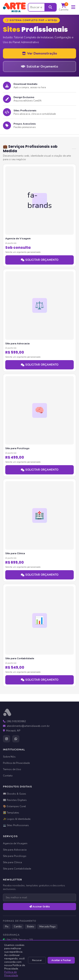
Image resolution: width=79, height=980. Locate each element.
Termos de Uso (12, 769)
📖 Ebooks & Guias (15, 794)
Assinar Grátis (40, 907)
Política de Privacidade (11, 974)
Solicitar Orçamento (39, 67)
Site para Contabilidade (17, 869)
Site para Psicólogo (15, 856)
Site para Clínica (12, 862)
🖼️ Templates (11, 813)
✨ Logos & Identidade (17, 819)
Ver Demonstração (40, 53)
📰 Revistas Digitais (15, 800)
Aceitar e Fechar (61, 960)
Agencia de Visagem (15, 843)
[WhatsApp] (16, 739)
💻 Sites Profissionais (16, 825)
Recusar (37, 960)
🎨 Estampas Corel (14, 806)
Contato (8, 776)
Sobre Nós (9, 757)
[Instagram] (7, 739)
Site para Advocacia (15, 850)
